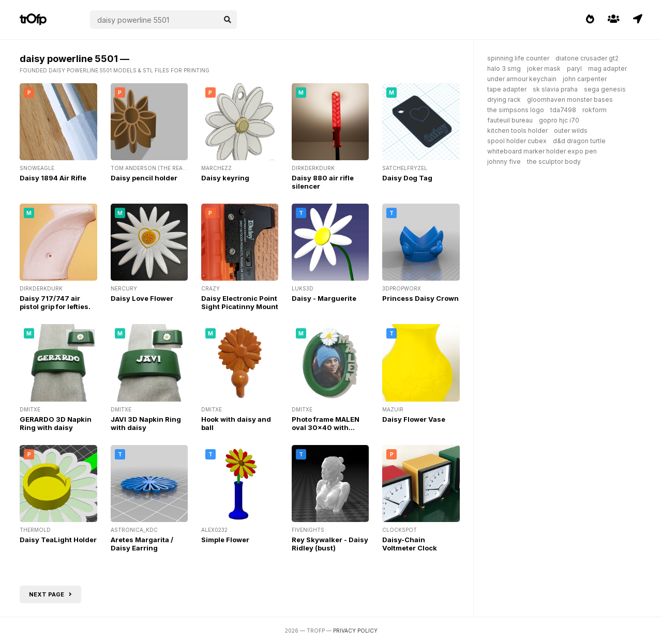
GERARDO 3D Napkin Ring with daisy (56, 423)
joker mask (544, 68)
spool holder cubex (517, 141)
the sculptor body (554, 162)
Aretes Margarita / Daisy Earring (142, 544)
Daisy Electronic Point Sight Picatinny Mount (240, 302)
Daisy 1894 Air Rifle (53, 178)
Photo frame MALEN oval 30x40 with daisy (326, 427)
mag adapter (607, 68)
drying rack (504, 99)
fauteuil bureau (510, 120)
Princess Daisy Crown (420, 298)
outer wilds (571, 131)
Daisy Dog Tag (407, 178)
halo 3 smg (504, 68)
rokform (595, 110)
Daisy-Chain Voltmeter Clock (410, 544)
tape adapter (507, 89)
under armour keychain (522, 79)
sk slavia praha (555, 89)
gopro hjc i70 (559, 120)
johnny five (504, 162)
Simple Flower (225, 540)
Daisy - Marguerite (324, 298)
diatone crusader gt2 (587, 58)
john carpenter (585, 79)
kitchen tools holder (517, 131)
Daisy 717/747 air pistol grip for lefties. (55, 302)
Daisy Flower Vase (414, 419)
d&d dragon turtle (579, 141)
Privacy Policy (355, 631)
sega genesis (605, 89)
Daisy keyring (225, 178)
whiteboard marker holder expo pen (542, 151)
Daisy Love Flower (142, 298)
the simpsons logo (516, 110)
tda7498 (563, 110)
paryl (574, 68)
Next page (50, 594)
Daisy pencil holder (144, 178)
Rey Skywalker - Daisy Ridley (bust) (330, 544)
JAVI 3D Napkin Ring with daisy (146, 423)
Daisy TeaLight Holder (58, 540)
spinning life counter (518, 58)
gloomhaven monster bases (570, 99)
